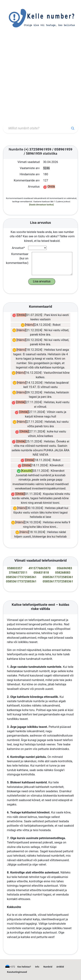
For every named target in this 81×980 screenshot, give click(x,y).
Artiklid (60, 967)
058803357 (15, 568)
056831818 (41, 573)
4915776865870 (40, 568)
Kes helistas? (24, 967)
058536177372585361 (21, 577)
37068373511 (18, 573)
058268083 (63, 573)
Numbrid (48, 967)
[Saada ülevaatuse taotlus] (41, 205)
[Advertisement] (40, 79)
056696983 (64, 568)
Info (37, 967)
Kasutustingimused (17, 972)
